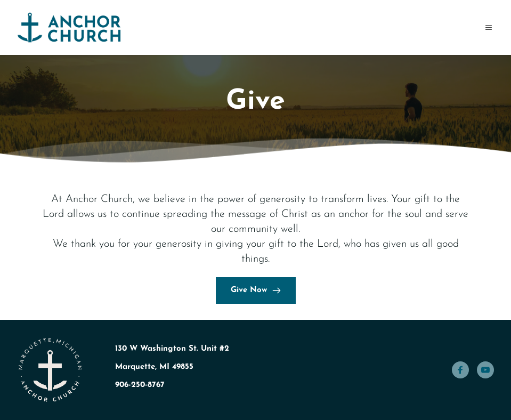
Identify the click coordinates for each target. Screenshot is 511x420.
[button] (485, 27)
